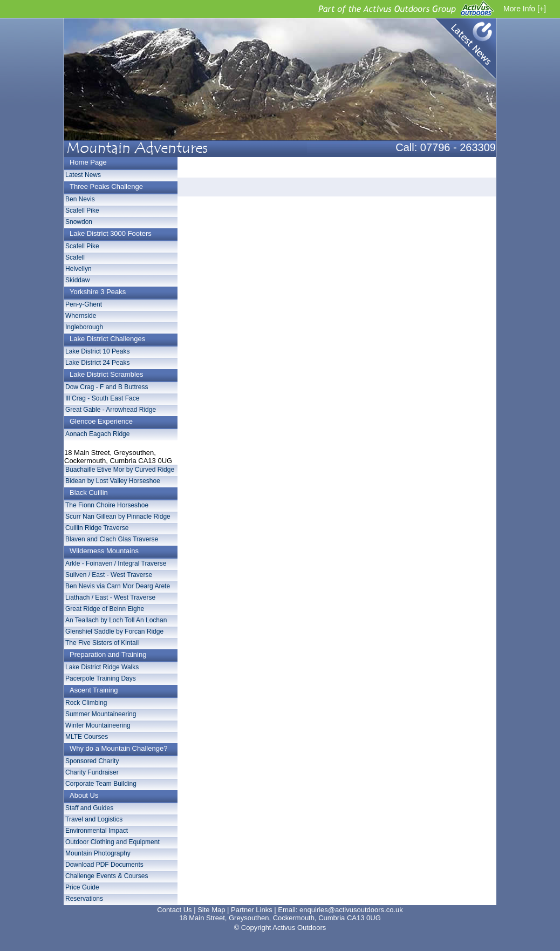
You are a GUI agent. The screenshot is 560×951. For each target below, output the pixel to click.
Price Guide (82, 887)
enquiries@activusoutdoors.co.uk (351, 910)
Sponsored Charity (92, 761)
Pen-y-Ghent (84, 304)
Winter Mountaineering (98, 725)
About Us (84, 795)
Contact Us (174, 910)
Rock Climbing (86, 703)
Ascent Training (94, 690)
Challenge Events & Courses (107, 876)
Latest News (463, 51)
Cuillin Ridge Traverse (97, 528)
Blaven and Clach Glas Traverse (112, 539)
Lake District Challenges (107, 339)
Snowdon (79, 222)
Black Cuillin (89, 493)
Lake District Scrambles (107, 374)
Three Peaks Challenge (106, 186)
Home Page (88, 162)
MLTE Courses (87, 737)
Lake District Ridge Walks (102, 667)
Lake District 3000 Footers (111, 233)
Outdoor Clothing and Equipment (112, 842)
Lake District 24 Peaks (97, 363)
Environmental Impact (97, 831)
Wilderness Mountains (104, 551)
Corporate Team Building (101, 784)
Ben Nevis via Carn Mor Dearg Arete (118, 586)
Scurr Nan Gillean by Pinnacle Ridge (118, 517)
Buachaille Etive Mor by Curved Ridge (120, 470)
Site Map (211, 910)
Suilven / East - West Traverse (109, 575)
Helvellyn (78, 269)
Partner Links (252, 910)
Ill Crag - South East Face (102, 398)
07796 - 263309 (458, 147)
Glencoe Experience (101, 421)
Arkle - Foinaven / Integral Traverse (116, 563)
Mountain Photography (98, 853)
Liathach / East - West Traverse (110, 597)
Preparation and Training (108, 654)
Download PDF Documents (104, 865)
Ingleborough (84, 327)
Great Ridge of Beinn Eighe (105, 609)
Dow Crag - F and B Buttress (107, 387)
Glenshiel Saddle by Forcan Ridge (114, 631)
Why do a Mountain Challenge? (118, 748)
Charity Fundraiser (92, 772)
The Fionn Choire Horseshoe (107, 505)
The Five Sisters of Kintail (102, 643)
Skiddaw (77, 280)
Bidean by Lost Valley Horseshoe (113, 481)
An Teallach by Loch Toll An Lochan (116, 620)
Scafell (75, 257)
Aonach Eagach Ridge (97, 434)
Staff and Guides (89, 808)
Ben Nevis (80, 199)
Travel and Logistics (94, 819)
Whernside (81, 316)
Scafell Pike (82, 210)
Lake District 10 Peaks (97, 351)
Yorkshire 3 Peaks (98, 292)
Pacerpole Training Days (101, 678)
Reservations (84, 899)
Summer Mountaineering (101, 714)
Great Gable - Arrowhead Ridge (111, 410)
